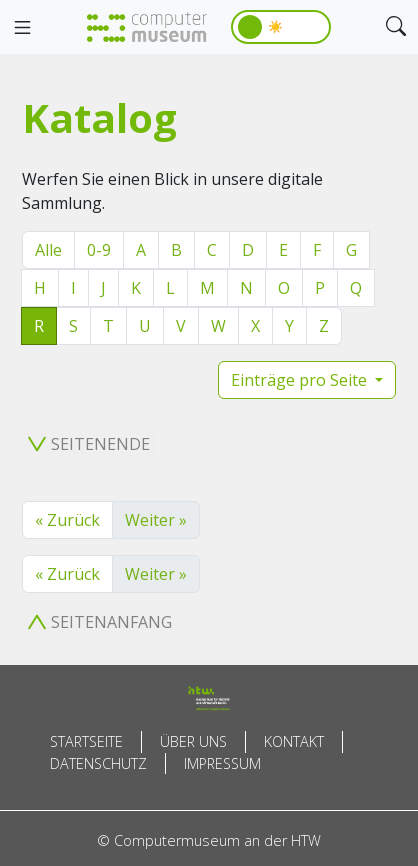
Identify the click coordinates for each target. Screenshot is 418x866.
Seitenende (89, 444)
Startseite (86, 741)
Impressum (222, 763)
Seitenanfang (100, 622)
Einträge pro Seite (301, 380)
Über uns (193, 741)
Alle (48, 250)
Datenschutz (98, 763)
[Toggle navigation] (22, 28)
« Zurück (67, 520)
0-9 (99, 250)
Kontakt (294, 741)
